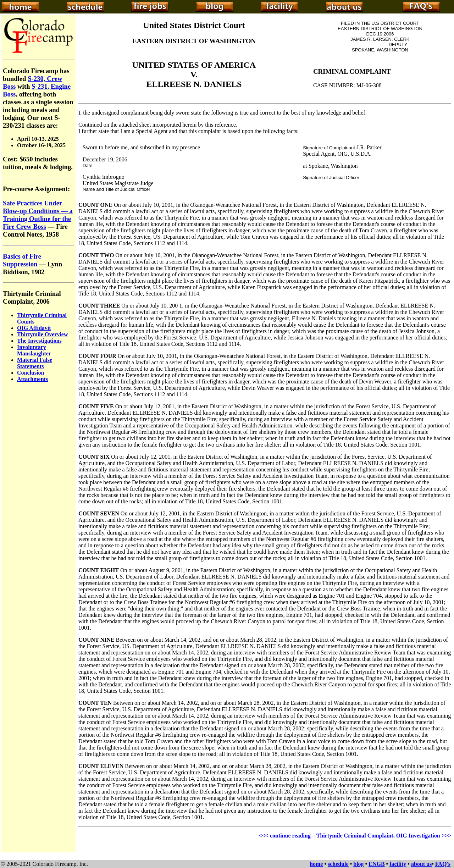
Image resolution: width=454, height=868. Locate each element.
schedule (338, 864)
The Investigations (39, 341)
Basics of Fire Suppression (22, 260)
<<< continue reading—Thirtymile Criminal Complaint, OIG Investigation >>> (355, 836)
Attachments (32, 379)
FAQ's (443, 864)
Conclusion (31, 373)
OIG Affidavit (34, 328)
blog (358, 864)
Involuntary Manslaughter (34, 350)
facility (398, 864)
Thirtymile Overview (43, 334)
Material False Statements (35, 363)
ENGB (377, 864)
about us (421, 864)
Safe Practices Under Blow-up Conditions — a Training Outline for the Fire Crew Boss (38, 215)
